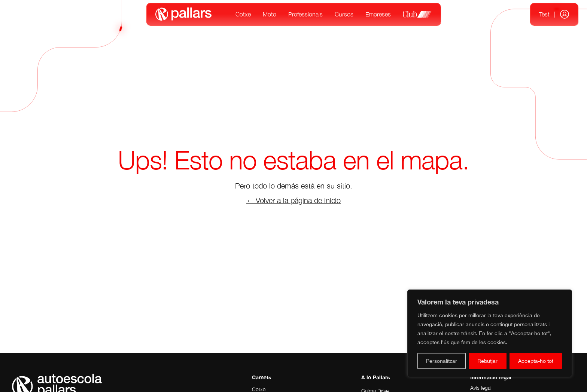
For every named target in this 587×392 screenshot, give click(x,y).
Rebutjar (487, 361)
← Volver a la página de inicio (294, 200)
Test (544, 14)
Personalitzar (442, 361)
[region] (490, 333)
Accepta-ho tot (536, 361)
